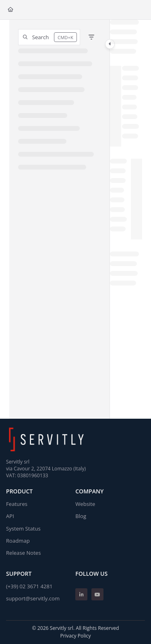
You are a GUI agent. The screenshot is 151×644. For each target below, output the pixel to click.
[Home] (10, 10)
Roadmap (18, 541)
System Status (23, 529)
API (10, 516)
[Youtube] (97, 594)
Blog (81, 516)
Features (17, 504)
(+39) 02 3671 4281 (29, 586)
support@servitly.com (33, 598)
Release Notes (23, 553)
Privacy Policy (75, 636)
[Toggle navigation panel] (110, 44)
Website (85, 504)
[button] (49, 37)
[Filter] (91, 37)
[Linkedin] (81, 594)
